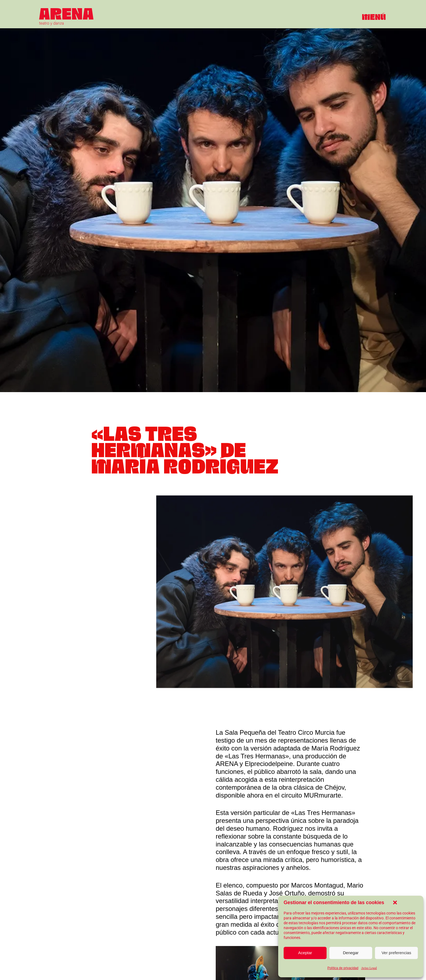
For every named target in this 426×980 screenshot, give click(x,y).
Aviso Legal (369, 968)
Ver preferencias (396, 953)
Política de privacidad (343, 968)
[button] (395, 903)
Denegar (351, 953)
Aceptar (305, 953)
